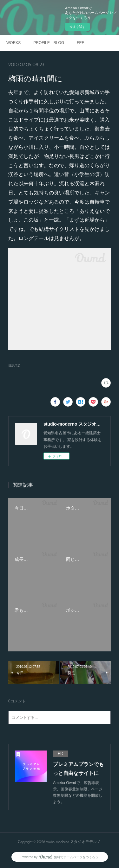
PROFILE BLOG (49, 43)
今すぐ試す (77, 27)
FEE (80, 43)
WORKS (13, 43)
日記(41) (14, 366)
